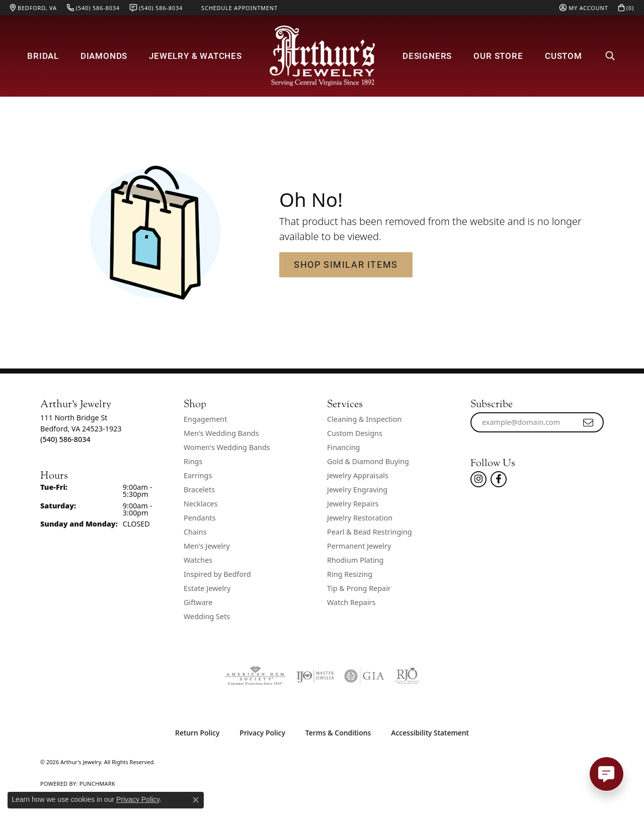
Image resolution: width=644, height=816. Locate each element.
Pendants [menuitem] (200, 518)
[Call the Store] (65, 439)
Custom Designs (355, 433)
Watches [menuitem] (198, 560)
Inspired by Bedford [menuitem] (217, 574)
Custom (563, 56)
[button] (584, 8)
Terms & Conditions (338, 733)
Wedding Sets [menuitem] (207, 616)
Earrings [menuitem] (198, 475)
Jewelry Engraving (357, 490)
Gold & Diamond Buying (368, 461)
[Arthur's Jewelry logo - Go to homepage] (322, 56)
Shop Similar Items (346, 264)
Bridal (43, 56)
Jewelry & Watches (195, 56)
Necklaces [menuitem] (200, 504)
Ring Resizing (350, 574)
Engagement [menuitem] (205, 419)
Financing (343, 447)
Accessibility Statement (430, 733)
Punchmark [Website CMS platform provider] (97, 784)
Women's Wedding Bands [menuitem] (227, 447)
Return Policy (197, 733)
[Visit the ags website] (255, 676)
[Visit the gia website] (364, 676)
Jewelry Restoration (360, 518)
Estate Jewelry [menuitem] (207, 588)
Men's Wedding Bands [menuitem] (221, 433)
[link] (33, 8)
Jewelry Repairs (353, 504)
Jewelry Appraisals (358, 475)
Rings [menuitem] (193, 461)
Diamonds (104, 56)
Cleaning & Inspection (364, 419)
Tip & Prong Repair (359, 588)
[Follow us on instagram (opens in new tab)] (478, 479)
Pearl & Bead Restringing (370, 532)
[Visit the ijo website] (315, 676)
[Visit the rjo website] (407, 676)
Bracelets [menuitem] (199, 490)
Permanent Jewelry (359, 546)
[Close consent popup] (196, 800)
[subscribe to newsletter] (589, 422)
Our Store (498, 56)
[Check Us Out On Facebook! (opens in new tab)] (499, 479)
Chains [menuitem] (195, 532)
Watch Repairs (351, 602)
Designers (427, 56)
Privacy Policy (262, 733)
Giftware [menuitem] (198, 602)
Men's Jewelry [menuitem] (207, 546)
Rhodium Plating (355, 560)
